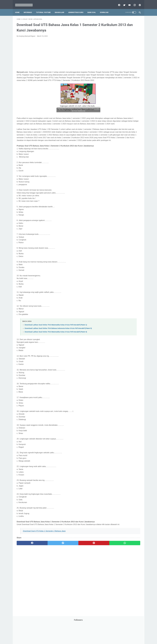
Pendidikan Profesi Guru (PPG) (119, 107)
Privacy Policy (64, 636)
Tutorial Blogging (114, 145)
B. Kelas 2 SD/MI (116, 166)
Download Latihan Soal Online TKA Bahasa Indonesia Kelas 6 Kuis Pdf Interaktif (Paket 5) (58, 345)
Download (106, 9)
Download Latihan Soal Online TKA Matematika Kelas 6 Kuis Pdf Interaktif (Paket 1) (56, 342)
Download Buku (129, 57)
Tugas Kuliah (125, 140)
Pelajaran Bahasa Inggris (117, 99)
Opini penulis (121, 90)
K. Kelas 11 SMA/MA (118, 200)
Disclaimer (53, 636)
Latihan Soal (126, 82)
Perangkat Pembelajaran (117, 115)
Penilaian (136, 111)
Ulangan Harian (114, 149)
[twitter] (123, 3)
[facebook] (117, 3)
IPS (123, 61)
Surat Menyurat (114, 136)
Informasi (29, 9)
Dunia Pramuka (114, 61)
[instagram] (133, 3)
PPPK (130, 90)
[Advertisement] (58, 53)
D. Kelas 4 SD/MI (116, 173)
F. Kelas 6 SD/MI (116, 181)
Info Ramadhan (127, 65)
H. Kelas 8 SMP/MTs (118, 189)
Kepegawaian (130, 78)
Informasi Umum (123, 69)
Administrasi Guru (77, 9)
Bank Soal (93, 9)
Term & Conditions (77, 636)
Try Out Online (113, 140)
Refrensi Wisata (114, 132)
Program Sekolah (114, 119)
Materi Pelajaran (131, 86)
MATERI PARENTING (116, 86)
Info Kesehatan (114, 65)
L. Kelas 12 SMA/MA (118, 204)
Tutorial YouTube (45, 9)
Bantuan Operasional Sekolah (119, 49)
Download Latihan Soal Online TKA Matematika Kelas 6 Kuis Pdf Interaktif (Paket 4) (56, 349)
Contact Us (95, 636)
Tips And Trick (127, 136)
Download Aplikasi (115, 57)
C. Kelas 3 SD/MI (116, 169)
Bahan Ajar (61, 9)
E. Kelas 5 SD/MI (116, 177)
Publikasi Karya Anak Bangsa (119, 124)
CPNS (133, 49)
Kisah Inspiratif (114, 82)
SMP (129, 132)
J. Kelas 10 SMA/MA (118, 196)
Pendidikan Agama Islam (117, 103)
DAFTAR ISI (112, 53)
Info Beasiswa (131, 61)
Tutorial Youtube (128, 145)
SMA (123, 132)
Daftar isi (104, 636)
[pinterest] (138, 3)
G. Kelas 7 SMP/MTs (118, 185)
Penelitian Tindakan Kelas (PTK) (119, 111)
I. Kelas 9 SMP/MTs (117, 192)
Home (19, 9)
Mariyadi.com (82, 641)
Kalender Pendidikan (116, 78)
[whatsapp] (89, 563)
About (87, 636)
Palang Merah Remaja (116, 94)
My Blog (111, 90)
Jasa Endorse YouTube (127, 74)
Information (113, 74)
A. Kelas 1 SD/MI (116, 162)
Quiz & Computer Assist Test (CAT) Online (123, 128)
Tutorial (135, 140)
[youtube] (128, 3)
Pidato (130, 115)
